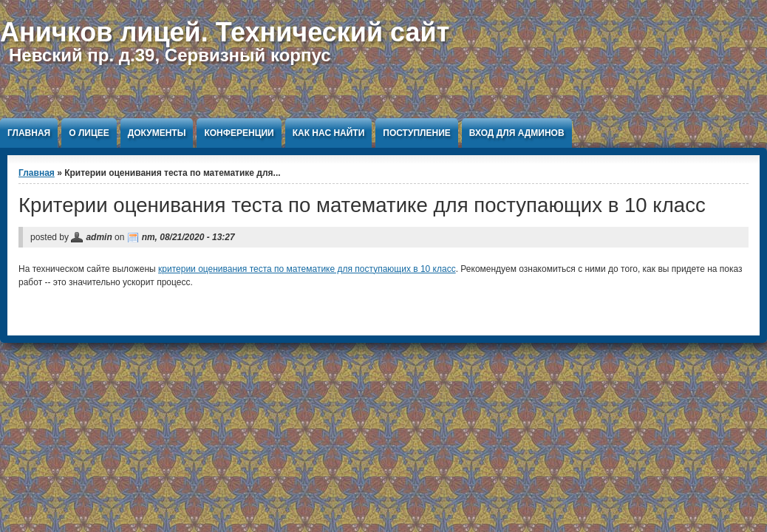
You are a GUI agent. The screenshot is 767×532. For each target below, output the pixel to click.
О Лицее (89, 133)
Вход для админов (517, 133)
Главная (29, 133)
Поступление (416, 133)
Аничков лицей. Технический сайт (225, 32)
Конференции (239, 133)
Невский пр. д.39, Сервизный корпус (170, 55)
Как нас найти (329, 133)
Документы (157, 133)
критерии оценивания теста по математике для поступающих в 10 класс (307, 269)
